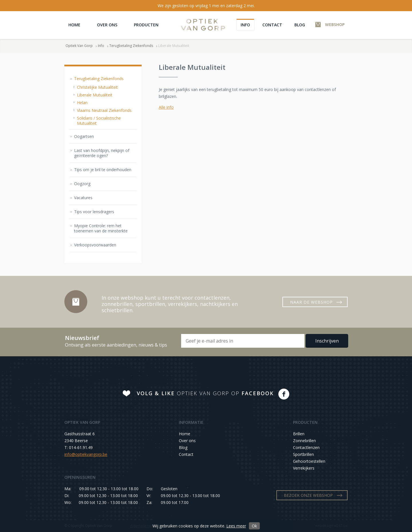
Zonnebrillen (304, 441)
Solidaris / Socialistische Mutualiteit (99, 121)
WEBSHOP (335, 24)
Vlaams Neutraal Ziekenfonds (104, 110)
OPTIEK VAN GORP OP (205, 393)
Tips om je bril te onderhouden (103, 170)
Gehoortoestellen (309, 461)
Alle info (166, 107)
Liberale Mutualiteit (95, 95)
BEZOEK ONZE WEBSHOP (308, 495)
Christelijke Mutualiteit (97, 87)
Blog (300, 25)
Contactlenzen (306, 447)
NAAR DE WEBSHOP (311, 302)
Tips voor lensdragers (94, 212)
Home (74, 25)
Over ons (107, 25)
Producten (146, 25)
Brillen (299, 434)
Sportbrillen (303, 454)
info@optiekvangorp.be (86, 454)
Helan (82, 103)
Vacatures (83, 198)
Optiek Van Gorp (203, 25)
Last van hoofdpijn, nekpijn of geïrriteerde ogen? (102, 153)
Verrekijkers (304, 468)
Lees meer (236, 526)
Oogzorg (82, 184)
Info (245, 25)
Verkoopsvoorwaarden (95, 245)
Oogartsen (84, 136)
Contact (272, 25)
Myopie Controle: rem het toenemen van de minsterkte (101, 228)
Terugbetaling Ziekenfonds (131, 46)
